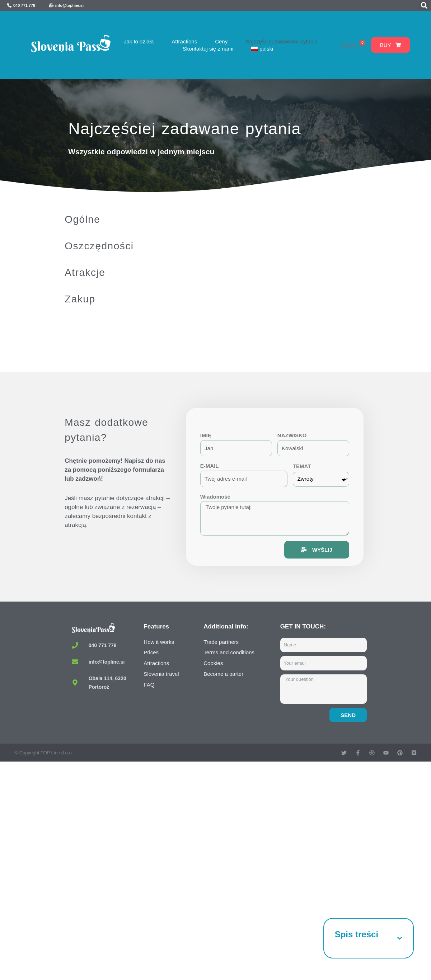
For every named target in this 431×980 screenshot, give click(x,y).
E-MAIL (210, 466)
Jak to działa (139, 41)
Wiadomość (215, 497)
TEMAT (302, 466)
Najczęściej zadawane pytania (282, 41)
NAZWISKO (292, 435)
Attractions (184, 41)
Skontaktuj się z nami (208, 49)
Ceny (221, 41)
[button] (424, 5)
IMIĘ (206, 435)
